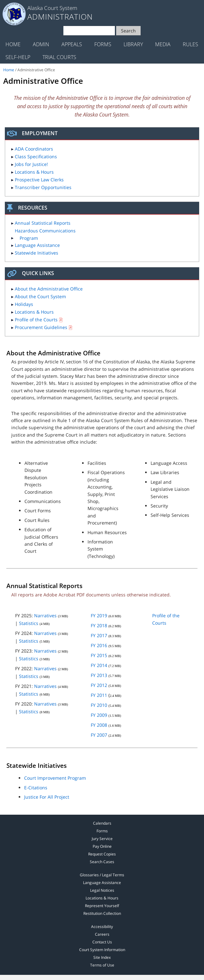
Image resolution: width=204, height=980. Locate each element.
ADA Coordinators (34, 149)
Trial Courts (59, 57)
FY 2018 (99, 625)
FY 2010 (99, 705)
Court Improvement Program (55, 778)
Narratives (45, 616)
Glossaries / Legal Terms (102, 875)
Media (163, 44)
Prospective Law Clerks (39, 180)
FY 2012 (99, 685)
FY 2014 (99, 665)
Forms (103, 44)
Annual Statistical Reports (43, 223)
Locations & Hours (34, 172)
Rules (190, 44)
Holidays (24, 304)
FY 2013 (99, 675)
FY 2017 (99, 635)
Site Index (102, 957)
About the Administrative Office (49, 289)
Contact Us (102, 942)
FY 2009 (99, 715)
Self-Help (18, 57)
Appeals (72, 44)
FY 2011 (99, 695)
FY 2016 (99, 645)
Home (13, 44)
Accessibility (102, 927)
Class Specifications (36, 156)
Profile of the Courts (36, 320)
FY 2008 (99, 725)
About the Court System (40, 296)
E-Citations (36, 788)
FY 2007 (99, 735)
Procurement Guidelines (41, 327)
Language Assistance (37, 245)
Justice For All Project (47, 797)
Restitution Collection (102, 913)
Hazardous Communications (45, 234)
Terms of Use (102, 965)
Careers (102, 934)
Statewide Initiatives (37, 253)
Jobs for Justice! (31, 164)
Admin (41, 44)
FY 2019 (99, 616)
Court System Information (102, 950)
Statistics (29, 623)
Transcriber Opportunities (43, 187)
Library (133, 44)
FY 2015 (99, 655)
